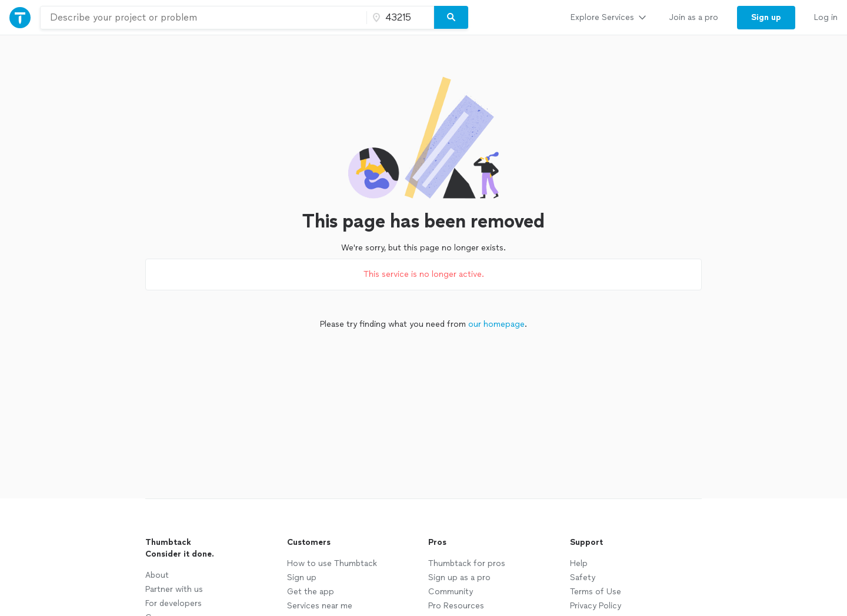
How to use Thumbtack (332, 563)
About (157, 575)
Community (451, 592)
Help (579, 563)
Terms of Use (596, 592)
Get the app (311, 592)
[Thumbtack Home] (20, 17)
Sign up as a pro (459, 577)
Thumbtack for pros (467, 563)
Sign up (302, 577)
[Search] (451, 18)
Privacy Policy (596, 606)
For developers (174, 603)
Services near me (320, 606)
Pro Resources (456, 606)
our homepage (496, 324)
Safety (583, 577)
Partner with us (174, 589)
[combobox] (204, 18)
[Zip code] (399, 18)
